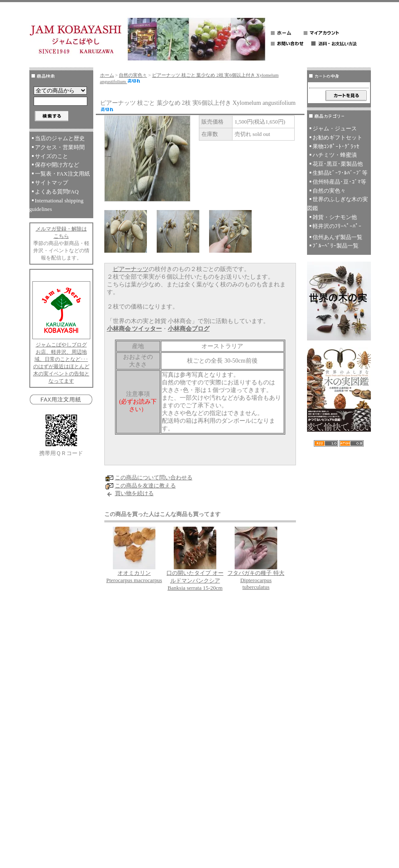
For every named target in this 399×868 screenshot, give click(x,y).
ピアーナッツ (131, 269)
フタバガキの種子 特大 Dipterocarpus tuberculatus (256, 580)
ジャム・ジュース (335, 128)
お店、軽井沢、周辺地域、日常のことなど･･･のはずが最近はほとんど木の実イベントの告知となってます (61, 366)
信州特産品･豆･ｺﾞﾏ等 (339, 182)
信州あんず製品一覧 (337, 237)
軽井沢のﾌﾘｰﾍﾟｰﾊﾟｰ (337, 226)
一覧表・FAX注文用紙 (62, 174)
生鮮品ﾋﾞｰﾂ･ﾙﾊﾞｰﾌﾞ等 (340, 173)
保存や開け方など (57, 165)
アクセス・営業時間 (60, 147)
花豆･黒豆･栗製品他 (338, 164)
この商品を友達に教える (145, 486)
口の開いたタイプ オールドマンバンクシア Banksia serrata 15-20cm (195, 580)
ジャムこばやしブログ (61, 345)
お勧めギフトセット (337, 137)
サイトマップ (52, 183)
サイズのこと (52, 156)
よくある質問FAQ (57, 192)
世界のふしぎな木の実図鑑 (337, 204)
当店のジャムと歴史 (60, 138)
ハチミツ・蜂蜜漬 (335, 155)
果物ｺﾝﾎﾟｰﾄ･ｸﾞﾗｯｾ (336, 146)
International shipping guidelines (56, 205)
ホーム (107, 75)
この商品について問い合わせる (154, 477)
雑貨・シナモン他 (335, 217)
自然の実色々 (133, 75)
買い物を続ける (134, 493)
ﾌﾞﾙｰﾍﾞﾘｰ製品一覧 (336, 246)
